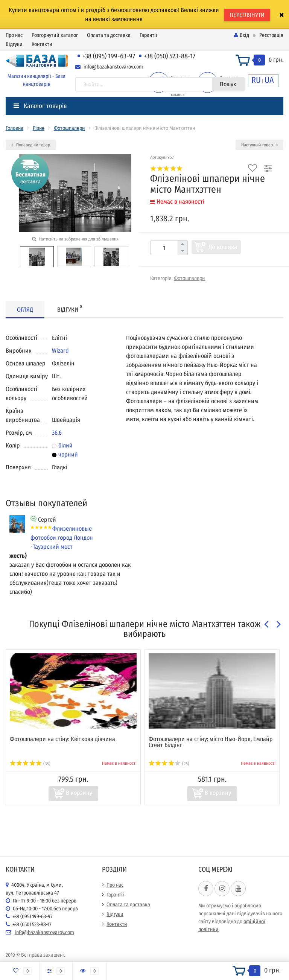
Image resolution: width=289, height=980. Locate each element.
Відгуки (14, 44)
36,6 (57, 433)
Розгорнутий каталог (55, 35)
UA (269, 80)
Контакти (42, 44)
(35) (30, 764)
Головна (14, 128)
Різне (39, 128)
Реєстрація (271, 35)
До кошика (223, 247)
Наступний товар (259, 145)
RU (256, 80)
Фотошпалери (69, 128)
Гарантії (148, 35)
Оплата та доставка (109, 35)
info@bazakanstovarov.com (113, 67)
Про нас (14, 35)
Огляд (25, 310)
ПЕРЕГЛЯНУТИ (247, 15)
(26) (169, 764)
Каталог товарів (40, 106)
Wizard (60, 351)
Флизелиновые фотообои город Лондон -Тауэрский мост (62, 538)
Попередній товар (31, 145)
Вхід (242, 35)
